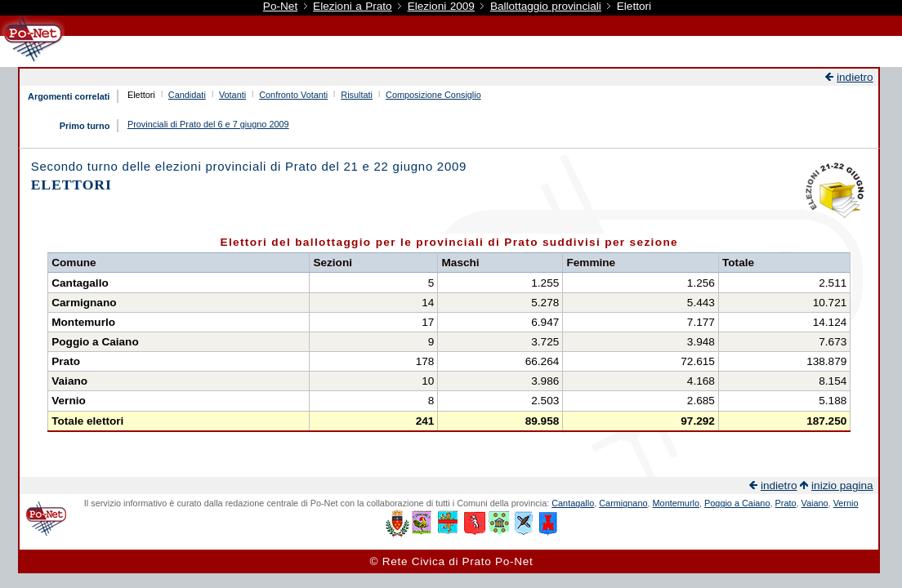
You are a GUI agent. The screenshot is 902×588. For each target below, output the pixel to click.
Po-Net (280, 6)
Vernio (846, 503)
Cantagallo (573, 503)
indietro (855, 77)
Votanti (232, 95)
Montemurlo (676, 503)
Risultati (357, 95)
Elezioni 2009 (441, 6)
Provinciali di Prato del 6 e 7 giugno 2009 (208, 124)
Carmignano (623, 503)
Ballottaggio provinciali (546, 6)
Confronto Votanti (293, 95)
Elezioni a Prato (353, 6)
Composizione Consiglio (433, 95)
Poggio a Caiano (737, 503)
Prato (786, 503)
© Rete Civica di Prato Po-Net (452, 561)
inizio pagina (842, 486)
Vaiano (815, 503)
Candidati (187, 95)
